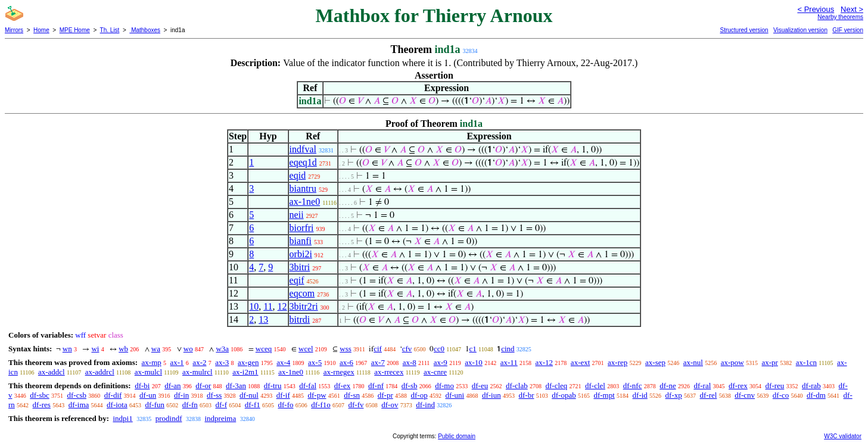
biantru (303, 188)
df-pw (317, 395)
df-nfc (633, 386)
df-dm (816, 395)
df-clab (517, 386)
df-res (42, 405)
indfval (303, 149)
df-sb (410, 386)
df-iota (117, 405)
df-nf (376, 386)
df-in (181, 395)
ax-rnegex (339, 372)
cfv (407, 349)
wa (156, 349)
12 (282, 306)
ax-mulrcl (197, 372)
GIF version (848, 30)
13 (263, 319)
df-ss (214, 395)
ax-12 (545, 362)
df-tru (273, 386)
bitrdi (300, 319)
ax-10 (474, 362)
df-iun (491, 395)
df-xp (674, 395)
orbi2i (301, 254)
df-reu (775, 386)
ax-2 (199, 362)
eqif (297, 280)
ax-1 (177, 362)
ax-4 (283, 362)
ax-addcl (52, 372)
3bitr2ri (304, 306)
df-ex (342, 386)
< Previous (816, 9)
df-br (526, 395)
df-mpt (604, 395)
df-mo (444, 386)
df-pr (385, 395)
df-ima (79, 405)
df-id (640, 395)
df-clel (595, 386)
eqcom (302, 293)
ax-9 (441, 362)
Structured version (744, 30)
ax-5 (315, 362)
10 (254, 306)
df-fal (308, 386)
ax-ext (580, 362)
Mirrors (14, 30)
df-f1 (253, 405)
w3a (222, 349)
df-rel (709, 395)
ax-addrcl (100, 372)
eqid (298, 175)
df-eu (480, 386)
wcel (306, 349)
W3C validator (843, 436)
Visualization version (800, 30)
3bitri (300, 267)
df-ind (425, 405)
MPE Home (75, 30)
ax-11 (509, 362)
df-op (419, 395)
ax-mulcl (148, 372)
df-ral (702, 386)
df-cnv (745, 395)
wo (188, 349)
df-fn (190, 405)
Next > (852, 9)
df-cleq (556, 386)
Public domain (457, 436)
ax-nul (693, 362)
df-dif (113, 395)
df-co (781, 395)
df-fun (155, 405)
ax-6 (346, 362)
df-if (283, 395)
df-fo (285, 405)
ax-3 (222, 362)
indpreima (221, 418)
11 (268, 306)
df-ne (668, 386)
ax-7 (378, 362)
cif (378, 349)
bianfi (301, 241)
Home (41, 30)
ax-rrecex (389, 372)
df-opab (564, 395)
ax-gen (248, 362)
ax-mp (152, 362)
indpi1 (122, 418)
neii (297, 215)
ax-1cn (806, 362)
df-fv (356, 405)
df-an (172, 386)
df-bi (142, 386)
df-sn (352, 395)
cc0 (439, 349)
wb (123, 349)
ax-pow (732, 362)
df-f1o (321, 405)
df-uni (455, 395)
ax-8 (410, 362)
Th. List (110, 30)
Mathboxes (145, 30)
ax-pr (769, 362)
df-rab (811, 386)
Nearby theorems (840, 17)
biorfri (302, 228)
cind (508, 349)
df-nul (249, 395)
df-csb (77, 395)
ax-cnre (435, 372)
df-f (221, 405)
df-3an (236, 386)
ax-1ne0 (305, 202)
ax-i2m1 (245, 372)
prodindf (169, 418)
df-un (148, 395)
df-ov (390, 405)
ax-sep (655, 362)
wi (95, 349)
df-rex (738, 386)
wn (67, 349)
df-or (203, 386)
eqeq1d (303, 162)
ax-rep (617, 362)
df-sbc (40, 395)
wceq (264, 349)
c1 (473, 349)
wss (346, 349)
